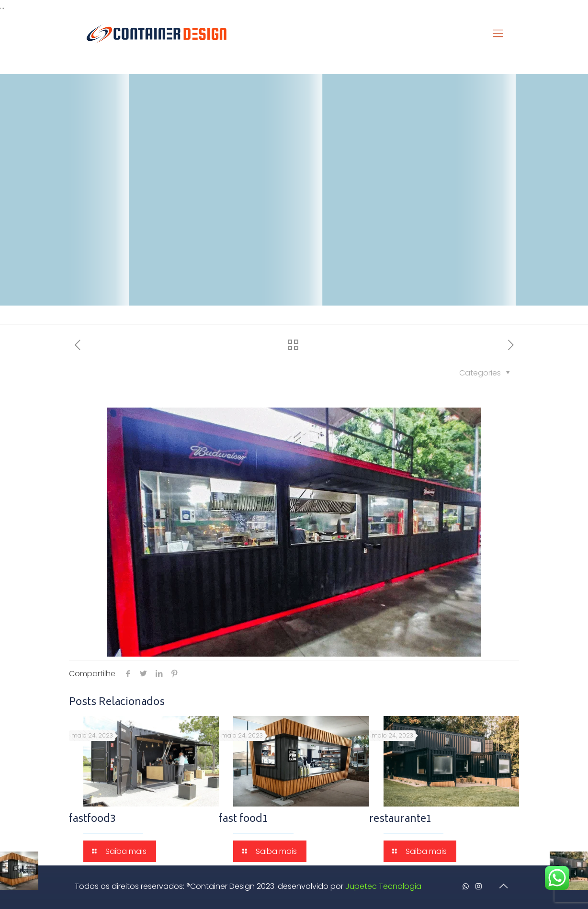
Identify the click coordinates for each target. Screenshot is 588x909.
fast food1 (243, 820)
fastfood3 (92, 820)
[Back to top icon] (503, 886)
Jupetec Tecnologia (383, 886)
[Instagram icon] (479, 886)
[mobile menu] (498, 34)
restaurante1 (401, 820)
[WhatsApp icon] (466, 886)
